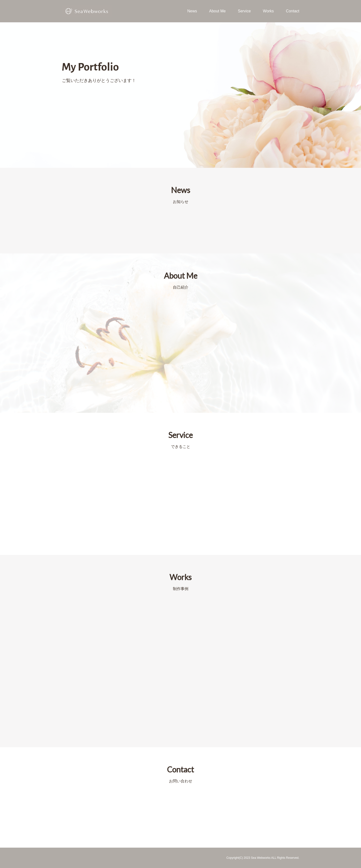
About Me (217, 11)
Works (268, 11)
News (192, 11)
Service (244, 11)
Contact (293, 11)
